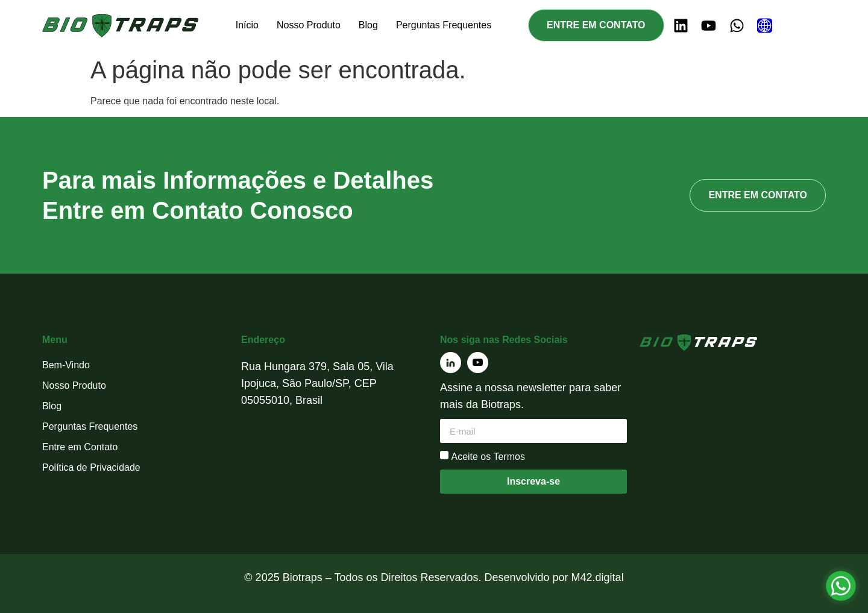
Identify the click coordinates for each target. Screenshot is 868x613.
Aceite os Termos (488, 457)
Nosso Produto (309, 25)
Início (247, 25)
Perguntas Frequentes (444, 25)
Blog (368, 25)
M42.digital (598, 577)
